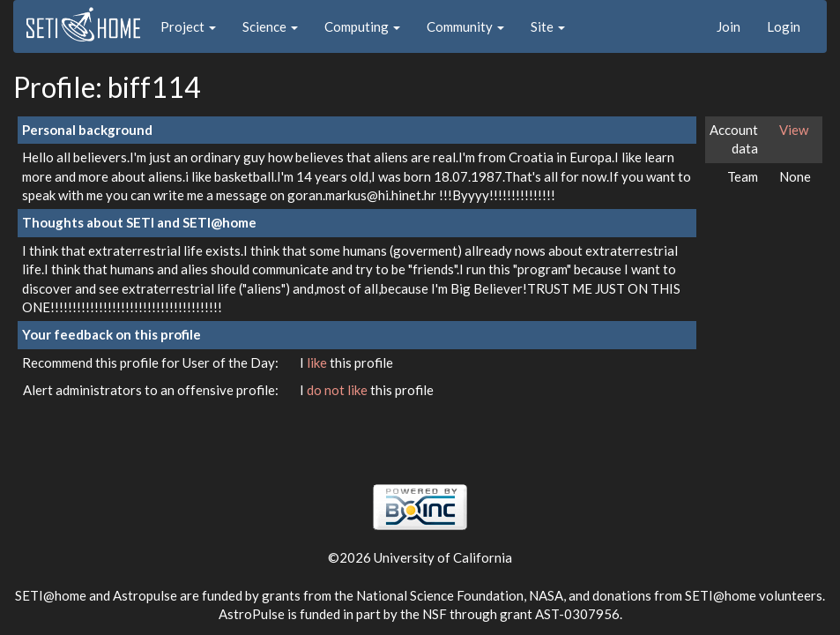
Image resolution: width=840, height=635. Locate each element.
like (318, 362)
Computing (362, 26)
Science (270, 26)
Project (188, 26)
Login (784, 26)
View (794, 130)
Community (465, 26)
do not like (338, 390)
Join (728, 26)
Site (548, 26)
